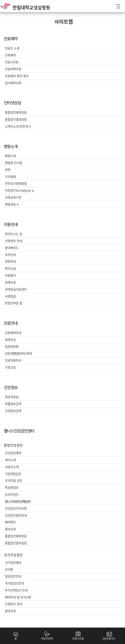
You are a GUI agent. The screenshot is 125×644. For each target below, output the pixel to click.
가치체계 (10, 177)
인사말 (9, 569)
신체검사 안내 (13, 604)
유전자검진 (12, 495)
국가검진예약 (13, 563)
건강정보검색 (13, 411)
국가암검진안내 (14, 583)
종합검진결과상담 (16, 119)
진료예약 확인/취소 (17, 76)
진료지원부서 (13, 360)
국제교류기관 (13, 197)
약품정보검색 (13, 404)
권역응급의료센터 (16, 289)
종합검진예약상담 (16, 112)
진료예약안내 (13, 333)
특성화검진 (12, 488)
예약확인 (10, 522)
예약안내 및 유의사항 (18, 597)
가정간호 (10, 367)
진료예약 (10, 55)
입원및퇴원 (12, 347)
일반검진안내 (13, 576)
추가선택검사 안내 (16, 590)
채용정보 (12, 204)
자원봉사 (10, 276)
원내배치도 (12, 248)
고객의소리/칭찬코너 (18, 126)
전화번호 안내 (13, 241)
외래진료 (10, 340)
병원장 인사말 (13, 163)
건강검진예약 (13, 453)
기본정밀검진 (13, 474)
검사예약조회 (13, 83)
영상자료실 (12, 397)
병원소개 (10, 156)
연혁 (8, 170)
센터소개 (10, 460)
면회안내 (10, 262)
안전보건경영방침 (16, 184)
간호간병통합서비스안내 (18, 354)
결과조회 (10, 529)
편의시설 (10, 269)
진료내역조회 (13, 69)
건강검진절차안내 (16, 515)
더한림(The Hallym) (19, 191)
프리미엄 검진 (13, 481)
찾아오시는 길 (13, 234)
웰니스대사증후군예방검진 (18, 502)
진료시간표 (12, 62)
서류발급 (10, 296)
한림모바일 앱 (13, 303)
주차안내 (10, 255)
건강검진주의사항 (16, 509)
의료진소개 (12, 467)
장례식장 (10, 282)
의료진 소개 (12, 48)
